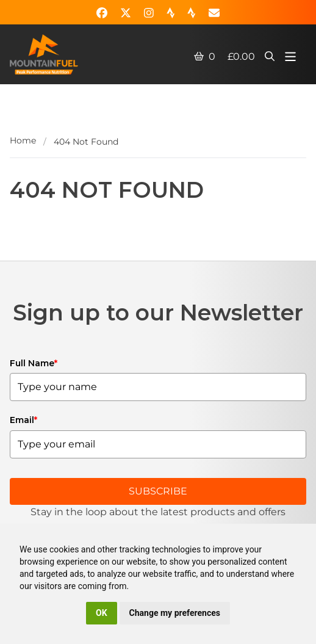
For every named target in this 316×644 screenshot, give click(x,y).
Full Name (34, 363)
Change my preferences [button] (175, 613)
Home (23, 140)
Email (23, 420)
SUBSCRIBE (158, 491)
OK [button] (102, 613)
